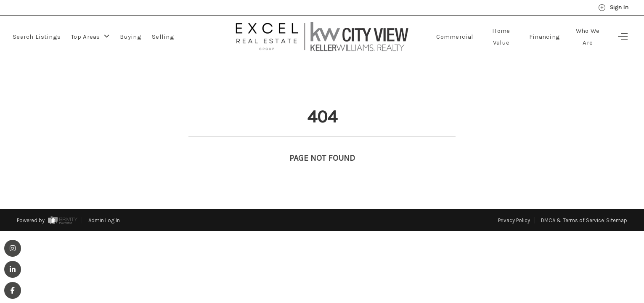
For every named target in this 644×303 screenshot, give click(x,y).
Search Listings (37, 37)
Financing (545, 37)
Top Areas (90, 37)
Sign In (613, 8)
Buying (131, 37)
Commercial (455, 37)
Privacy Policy (514, 205)
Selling (163, 37)
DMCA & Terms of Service (572, 205)
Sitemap (617, 205)
